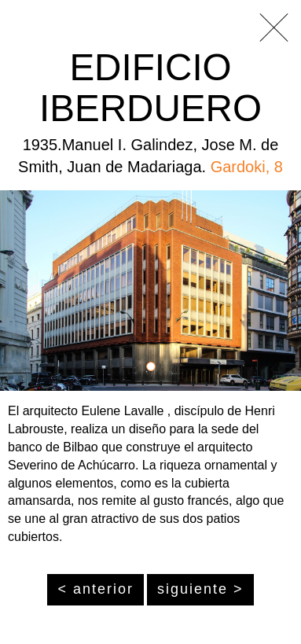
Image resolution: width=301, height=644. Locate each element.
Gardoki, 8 (247, 167)
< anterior (95, 589)
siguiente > (200, 589)
